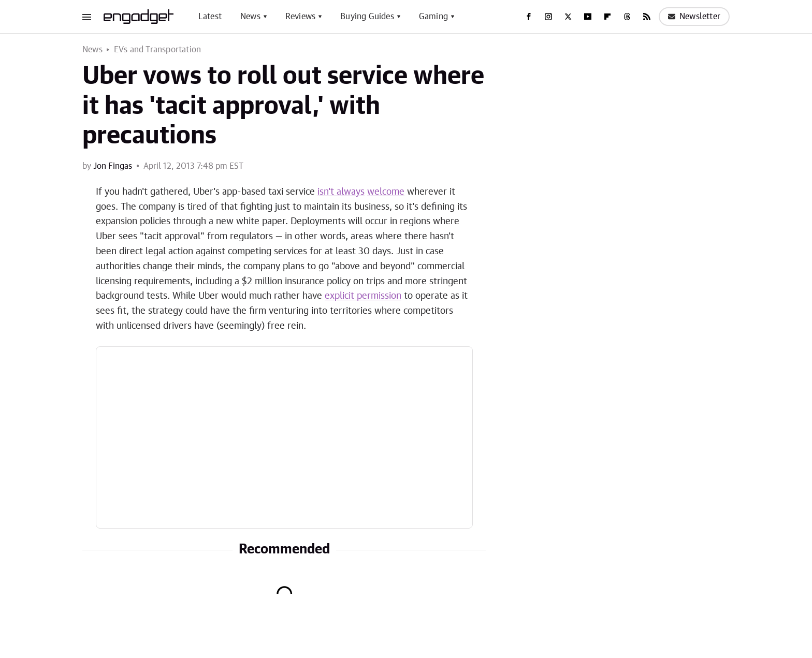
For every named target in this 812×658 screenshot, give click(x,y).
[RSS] (647, 17)
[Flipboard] (607, 17)
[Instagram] (548, 17)
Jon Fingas (113, 166)
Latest (210, 17)
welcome (386, 192)
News (250, 17)
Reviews (300, 17)
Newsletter (694, 17)
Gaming (433, 17)
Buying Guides (367, 17)
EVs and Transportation (157, 50)
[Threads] (627, 17)
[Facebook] (529, 17)
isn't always (341, 192)
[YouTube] (588, 17)
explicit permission (363, 296)
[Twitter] (568, 17)
